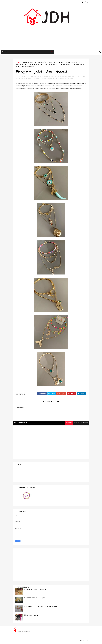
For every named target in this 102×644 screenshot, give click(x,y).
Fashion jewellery (71, 62)
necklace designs (52, 65)
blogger (68, 423)
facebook (84, 423)
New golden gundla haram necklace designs (41, 607)
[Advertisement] (51, 32)
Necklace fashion (65, 65)
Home (19, 62)
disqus (76, 423)
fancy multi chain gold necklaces (33, 62)
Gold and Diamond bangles (35, 598)
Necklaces (76, 65)
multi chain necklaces (37, 65)
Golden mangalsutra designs (35, 590)
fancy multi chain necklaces (55, 62)
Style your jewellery (32, 615)
